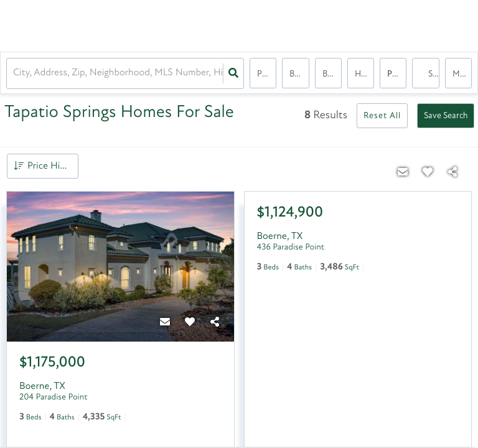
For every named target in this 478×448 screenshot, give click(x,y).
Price (266, 74)
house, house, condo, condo (364, 74)
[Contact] (166, 323)
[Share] (215, 323)
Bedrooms (299, 74)
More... (462, 74)
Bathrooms (332, 74)
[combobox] (14, 74)
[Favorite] (190, 323)
